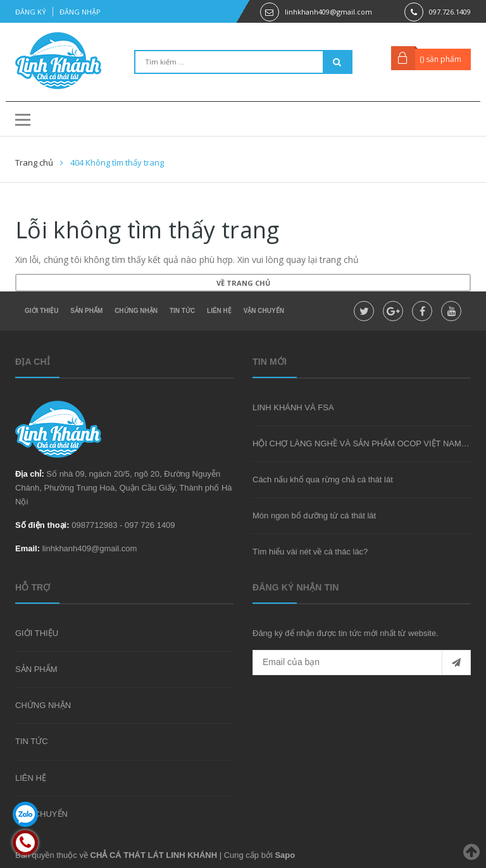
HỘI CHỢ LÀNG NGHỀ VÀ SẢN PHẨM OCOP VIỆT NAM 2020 (367, 443)
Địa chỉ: (30, 474)
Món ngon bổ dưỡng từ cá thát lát (314, 516)
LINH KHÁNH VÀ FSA (293, 407)
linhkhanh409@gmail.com (328, 12)
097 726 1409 (150, 525)
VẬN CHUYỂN (264, 311)
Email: (28, 548)
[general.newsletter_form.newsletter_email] (362, 663)
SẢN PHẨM (86, 311)
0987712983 (94, 525)
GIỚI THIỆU (41, 311)
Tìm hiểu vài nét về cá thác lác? (310, 552)
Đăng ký (31, 12)
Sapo (285, 855)
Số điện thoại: (42, 525)
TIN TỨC (182, 311)
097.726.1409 (450, 12)
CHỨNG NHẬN (136, 311)
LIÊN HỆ (219, 311)
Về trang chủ (243, 283)
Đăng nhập (80, 12)
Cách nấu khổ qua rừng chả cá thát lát (323, 480)
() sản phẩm (440, 59)
